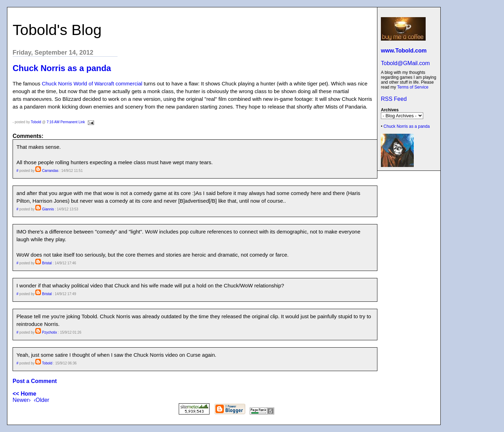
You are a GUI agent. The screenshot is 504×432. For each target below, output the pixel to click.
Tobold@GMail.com (405, 63)
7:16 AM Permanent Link (66, 122)
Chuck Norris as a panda (407, 126)
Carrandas (50, 171)
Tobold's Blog (57, 30)
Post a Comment (35, 381)
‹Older (41, 400)
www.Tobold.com (404, 51)
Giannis (48, 209)
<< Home (24, 394)
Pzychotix (49, 332)
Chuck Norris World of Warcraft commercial (92, 83)
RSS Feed (394, 99)
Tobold (36, 122)
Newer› (22, 400)
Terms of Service (413, 87)
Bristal (47, 263)
